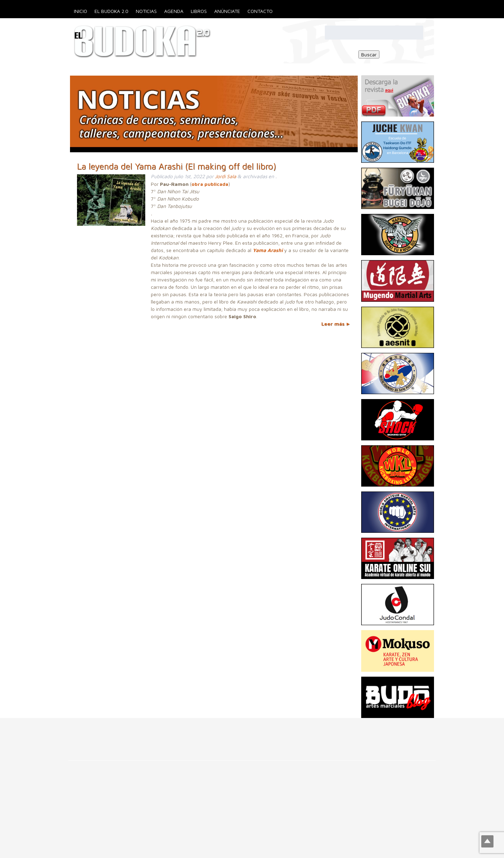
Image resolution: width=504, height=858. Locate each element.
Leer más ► (336, 324)
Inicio (80, 11)
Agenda (174, 11)
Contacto (260, 11)
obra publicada (210, 184)
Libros (199, 11)
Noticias (146, 11)
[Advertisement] (127, 734)
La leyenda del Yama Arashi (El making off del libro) (177, 166)
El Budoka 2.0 (111, 11)
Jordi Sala (226, 176)
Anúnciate (227, 11)
